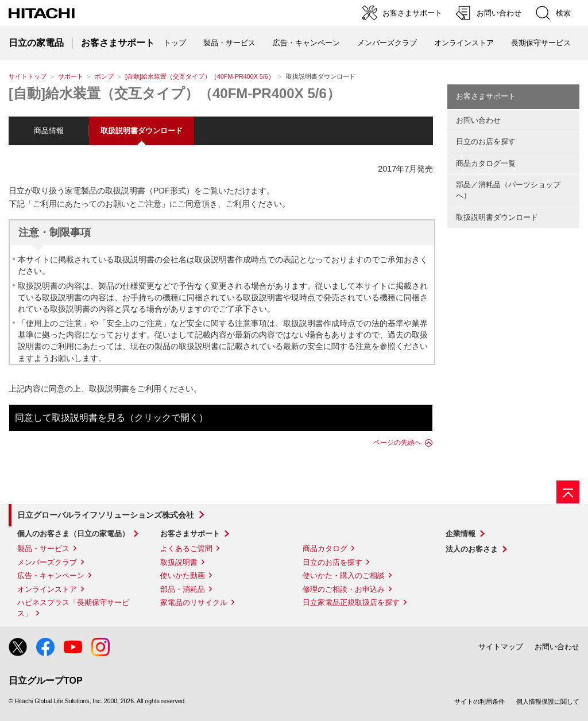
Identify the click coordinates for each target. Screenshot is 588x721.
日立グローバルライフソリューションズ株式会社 (106, 515)
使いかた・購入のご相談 (344, 575)
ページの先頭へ (397, 443)
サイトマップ (501, 647)
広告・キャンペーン (51, 575)
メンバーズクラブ (387, 43)
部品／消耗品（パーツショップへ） (508, 190)
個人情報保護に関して (548, 701)
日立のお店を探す (486, 142)
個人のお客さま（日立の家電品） (73, 534)
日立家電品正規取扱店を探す (351, 602)
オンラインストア (464, 43)
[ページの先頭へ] (568, 492)
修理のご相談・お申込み (344, 589)
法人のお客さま (472, 549)
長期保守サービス (541, 43)
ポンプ (104, 76)
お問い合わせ (478, 120)
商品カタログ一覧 (486, 163)
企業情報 (461, 534)
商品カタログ (325, 548)
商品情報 (49, 131)
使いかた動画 (183, 575)
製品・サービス (43, 548)
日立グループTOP (46, 681)
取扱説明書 (179, 562)
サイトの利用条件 (479, 701)
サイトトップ (28, 76)
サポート (71, 76)
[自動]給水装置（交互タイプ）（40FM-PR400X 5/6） (200, 76)
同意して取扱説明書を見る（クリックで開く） (111, 418)
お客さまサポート (486, 96)
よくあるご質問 (186, 548)
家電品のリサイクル (194, 602)
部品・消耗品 (183, 589)
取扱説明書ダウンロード (497, 217)
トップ (175, 43)
